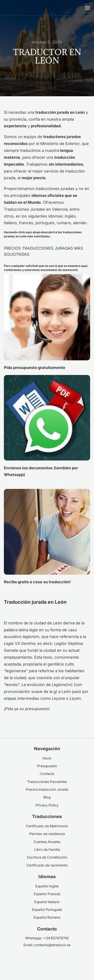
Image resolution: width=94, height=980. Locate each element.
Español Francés (47, 894)
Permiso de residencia (47, 834)
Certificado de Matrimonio (47, 826)
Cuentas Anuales (47, 842)
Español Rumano (47, 917)
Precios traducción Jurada (47, 789)
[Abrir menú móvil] (88, 8)
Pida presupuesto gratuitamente (35, 367)
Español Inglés (47, 886)
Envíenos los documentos (28, 468)
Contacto (47, 774)
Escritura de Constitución (47, 857)
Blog (47, 797)
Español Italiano (47, 902)
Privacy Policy (47, 805)
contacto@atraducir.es (52, 945)
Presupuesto (47, 766)
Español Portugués (47, 910)
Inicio (47, 758)
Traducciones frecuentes (47, 782)
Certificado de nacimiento (47, 865)
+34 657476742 (56, 938)
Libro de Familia (47, 850)
